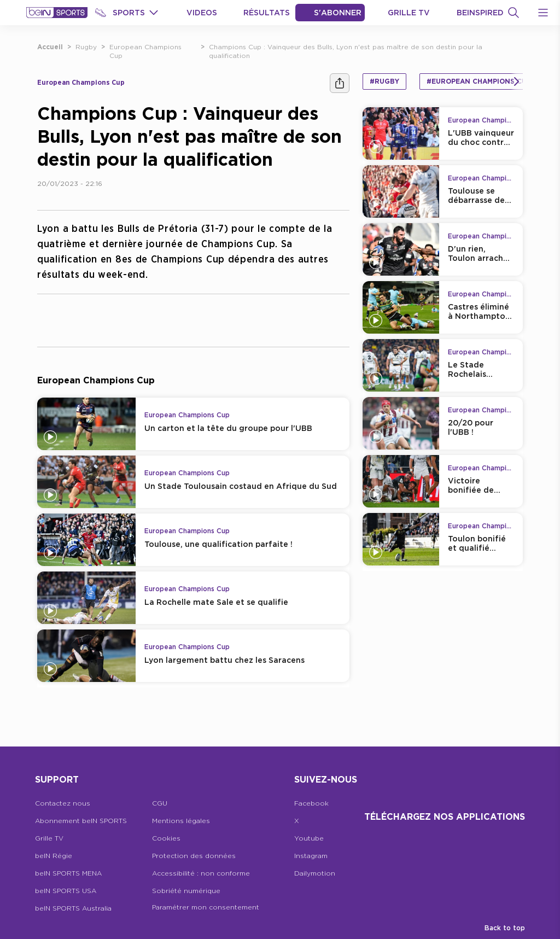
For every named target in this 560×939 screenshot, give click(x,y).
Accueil (50, 47)
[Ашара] (340, 83)
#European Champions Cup (479, 81)
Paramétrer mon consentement (206, 907)
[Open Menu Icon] (543, 13)
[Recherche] (514, 13)
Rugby (86, 47)
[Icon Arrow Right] (516, 81)
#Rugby (384, 81)
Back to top (505, 928)
